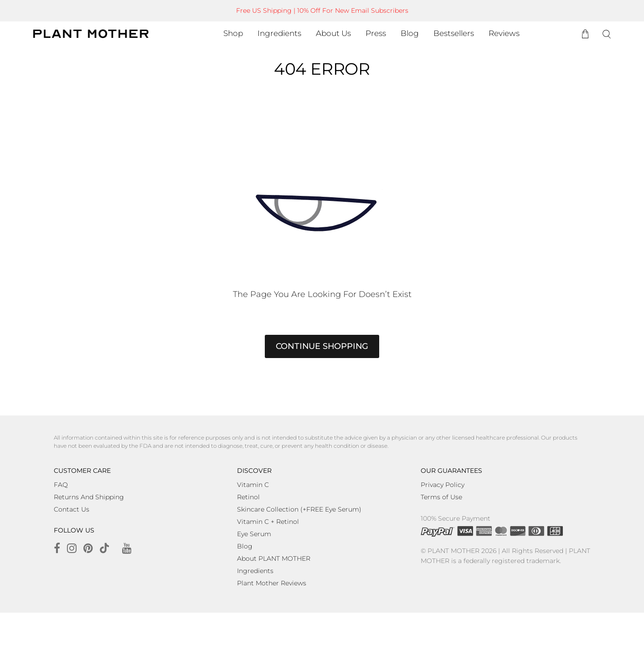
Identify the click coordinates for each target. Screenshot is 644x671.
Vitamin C (253, 485)
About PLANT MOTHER (274, 558)
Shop (233, 33)
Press (376, 33)
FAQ (61, 485)
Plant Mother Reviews (272, 583)
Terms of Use (441, 497)
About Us (333, 33)
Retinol (248, 497)
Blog (410, 33)
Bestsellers (454, 33)
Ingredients (279, 33)
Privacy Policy (443, 485)
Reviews (504, 33)
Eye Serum (254, 534)
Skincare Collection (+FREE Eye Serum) (299, 509)
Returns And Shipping (89, 497)
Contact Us (72, 509)
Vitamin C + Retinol (268, 522)
